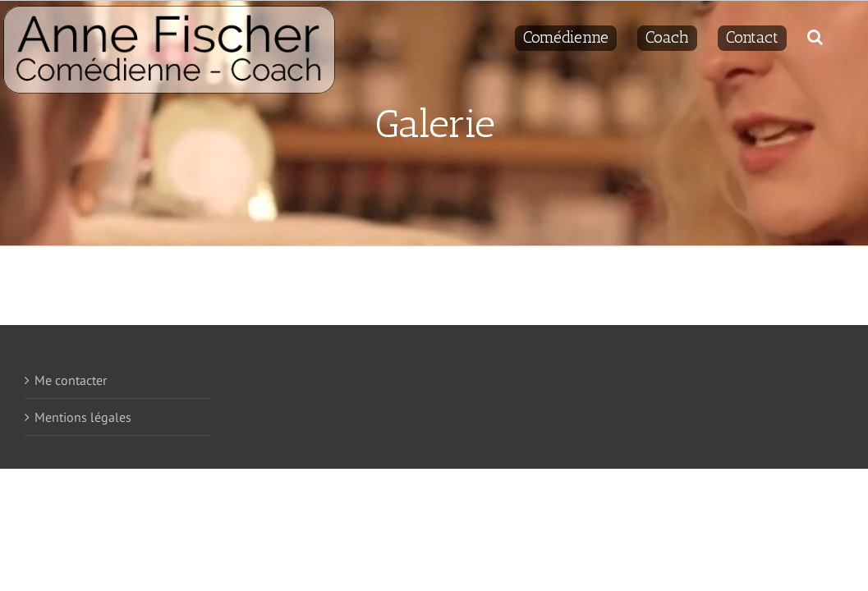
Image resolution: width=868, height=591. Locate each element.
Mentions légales (83, 417)
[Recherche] (836, 34)
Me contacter (71, 380)
